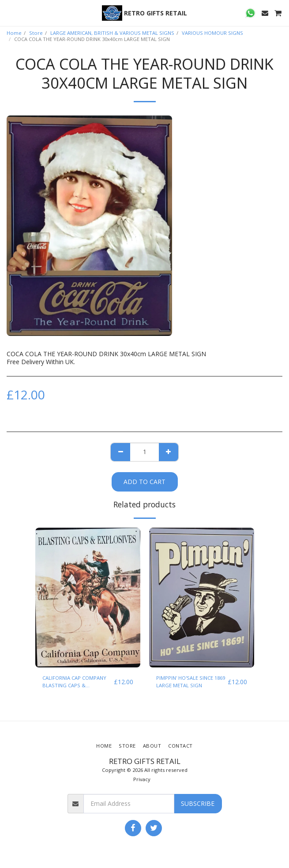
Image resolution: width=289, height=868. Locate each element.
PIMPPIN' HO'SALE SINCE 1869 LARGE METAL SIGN (191, 682)
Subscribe (198, 803)
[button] (10, 13)
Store (36, 33)
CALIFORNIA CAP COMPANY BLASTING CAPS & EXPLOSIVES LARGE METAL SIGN (74, 682)
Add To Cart (144, 482)
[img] (88, 598)
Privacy (142, 779)
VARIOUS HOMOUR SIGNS (212, 33)
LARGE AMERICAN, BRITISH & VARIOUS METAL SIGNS (112, 33)
